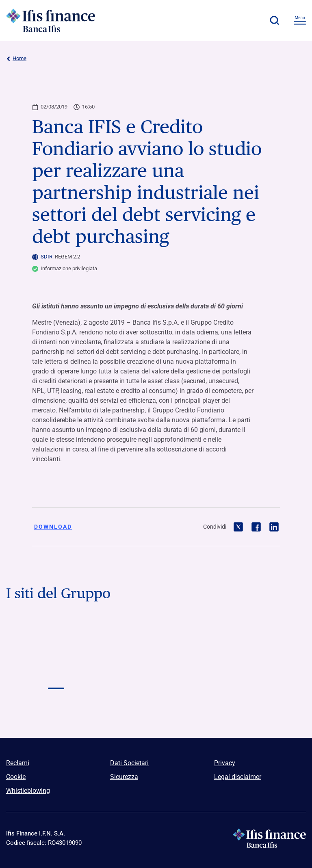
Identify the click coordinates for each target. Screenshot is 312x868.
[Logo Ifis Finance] (51, 20)
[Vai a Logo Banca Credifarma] (156, 636)
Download (53, 527)
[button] (274, 20)
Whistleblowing (28, 791)
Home (16, 59)
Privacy (225, 763)
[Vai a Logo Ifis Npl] (256, 636)
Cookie (16, 777)
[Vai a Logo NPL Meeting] (156, 673)
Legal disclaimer (238, 777)
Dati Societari (129, 763)
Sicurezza (124, 777)
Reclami (18, 763)
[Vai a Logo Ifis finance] (56, 673)
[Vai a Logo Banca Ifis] (56, 636)
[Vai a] (256, 673)
